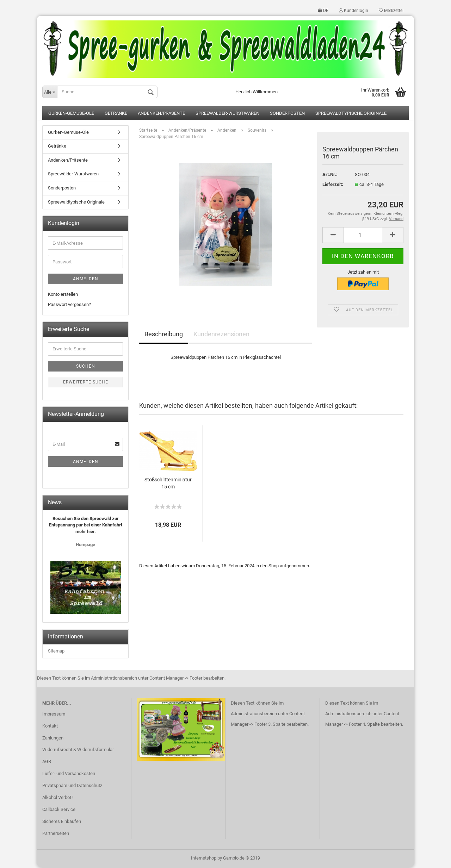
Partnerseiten (56, 834)
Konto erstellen (63, 295)
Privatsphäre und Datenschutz (72, 786)
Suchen (86, 367)
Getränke (116, 114)
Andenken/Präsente (161, 114)
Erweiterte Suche (86, 383)
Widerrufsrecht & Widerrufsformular (78, 750)
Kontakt (50, 726)
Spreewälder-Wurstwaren (227, 114)
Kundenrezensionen (221, 335)
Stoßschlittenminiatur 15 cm (168, 484)
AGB (47, 762)
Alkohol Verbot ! (58, 798)
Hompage (85, 545)
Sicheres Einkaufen (62, 822)
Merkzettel (391, 11)
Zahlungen (53, 738)
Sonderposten (287, 114)
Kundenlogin (354, 11)
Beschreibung (164, 335)
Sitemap (56, 652)
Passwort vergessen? (69, 305)
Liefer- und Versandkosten (69, 774)
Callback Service (59, 810)
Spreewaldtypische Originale (351, 114)
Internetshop (204, 859)
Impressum (54, 714)
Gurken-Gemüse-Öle (71, 114)
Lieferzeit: (333, 185)
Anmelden (86, 280)
